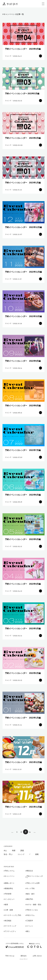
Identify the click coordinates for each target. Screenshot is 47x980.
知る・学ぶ (8, 854)
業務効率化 (9, 888)
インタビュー (10, 899)
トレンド (21, 854)
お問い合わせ (37, 956)
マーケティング (10, 926)
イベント (30, 926)
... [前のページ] (12, 832)
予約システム (10, 871)
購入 (28, 931)
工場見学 (30, 921)
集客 (6, 905)
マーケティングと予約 (13, 915)
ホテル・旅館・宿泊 (34, 905)
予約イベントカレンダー (35, 877)
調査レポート (10, 883)
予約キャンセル (32, 910)
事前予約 (30, 899)
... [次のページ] (35, 832)
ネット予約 (31, 888)
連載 (37, 854)
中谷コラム (31, 915)
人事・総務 (9, 910)
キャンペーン (10, 876)
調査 (22, 851)
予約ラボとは (10, 956)
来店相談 (8, 921)
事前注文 (30, 871)
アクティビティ (10, 931)
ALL (5, 851)
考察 (14, 851)
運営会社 (24, 956)
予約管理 (8, 894)
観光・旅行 (31, 894)
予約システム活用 (33, 883)
